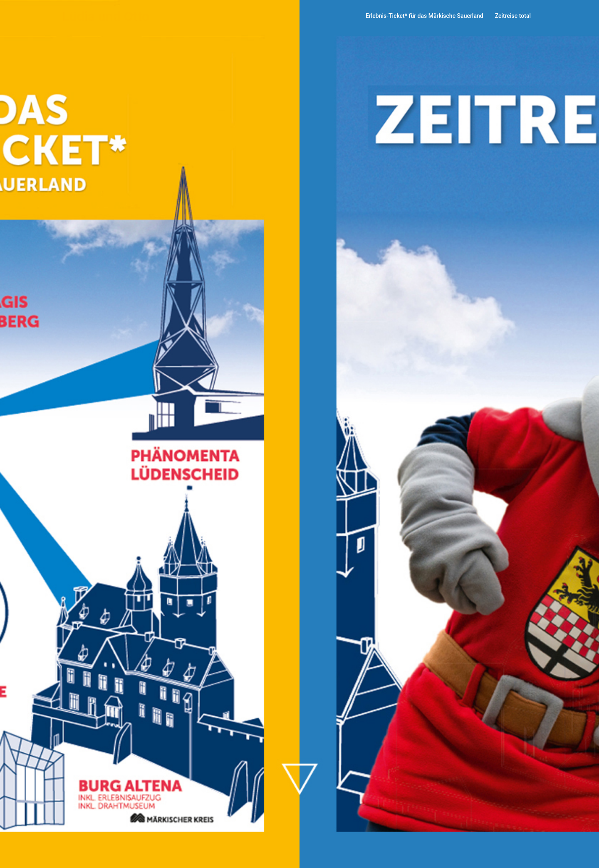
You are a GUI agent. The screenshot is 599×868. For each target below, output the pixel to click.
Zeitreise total (513, 16)
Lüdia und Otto (106, 16)
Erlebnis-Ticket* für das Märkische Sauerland (424, 16)
